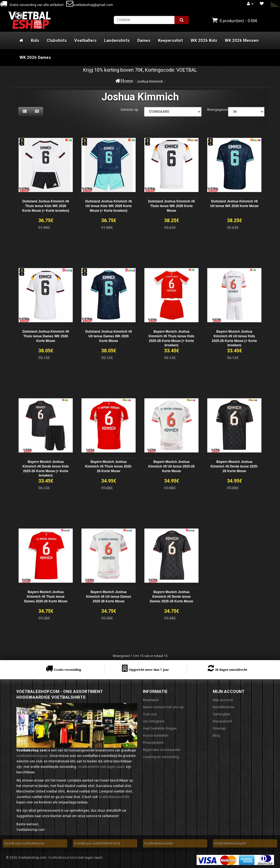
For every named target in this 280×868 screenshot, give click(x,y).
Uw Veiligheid (154, 721)
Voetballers (85, 40)
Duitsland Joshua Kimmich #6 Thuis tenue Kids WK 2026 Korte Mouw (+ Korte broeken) (46, 206)
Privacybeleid (153, 743)
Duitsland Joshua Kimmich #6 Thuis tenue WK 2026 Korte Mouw (172, 206)
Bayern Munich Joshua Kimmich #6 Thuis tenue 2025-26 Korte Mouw (109, 466)
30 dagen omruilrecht (231, 670)
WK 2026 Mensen (242, 40)
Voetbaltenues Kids (114, 797)
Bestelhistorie (224, 707)
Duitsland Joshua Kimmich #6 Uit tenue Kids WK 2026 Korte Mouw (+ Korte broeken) (109, 206)
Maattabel (151, 700)
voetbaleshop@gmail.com (90, 5)
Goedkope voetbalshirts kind (97, 843)
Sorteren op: (130, 110)
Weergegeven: (218, 110)
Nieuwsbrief (222, 721)
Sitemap (219, 728)
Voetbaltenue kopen (230, 843)
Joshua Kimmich (150, 81)
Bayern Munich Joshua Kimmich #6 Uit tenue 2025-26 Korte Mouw (171, 466)
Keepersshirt (170, 40)
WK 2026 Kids (204, 40)
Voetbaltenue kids (158, 843)
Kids (35, 40)
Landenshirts (117, 40)
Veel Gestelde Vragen (160, 728)
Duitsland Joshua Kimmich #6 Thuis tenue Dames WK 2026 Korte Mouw (46, 336)
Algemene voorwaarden (162, 750)
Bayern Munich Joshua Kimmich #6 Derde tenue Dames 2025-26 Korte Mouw (172, 597)
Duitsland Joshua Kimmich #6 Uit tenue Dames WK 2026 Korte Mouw (109, 336)
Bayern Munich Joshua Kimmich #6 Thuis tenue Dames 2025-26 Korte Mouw (46, 597)
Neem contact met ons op (163, 707)
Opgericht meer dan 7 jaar (149, 670)
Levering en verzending (161, 757)
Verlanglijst (221, 714)
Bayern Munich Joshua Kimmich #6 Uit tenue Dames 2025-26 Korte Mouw (109, 597)
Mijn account (223, 700)
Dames (144, 40)
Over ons (150, 714)
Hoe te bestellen (156, 735)
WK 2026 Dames (35, 57)
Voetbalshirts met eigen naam (101, 767)
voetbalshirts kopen (32, 756)
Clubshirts (57, 40)
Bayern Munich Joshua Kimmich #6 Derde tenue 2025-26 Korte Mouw (234, 466)
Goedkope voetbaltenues (24, 843)
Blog (216, 735)
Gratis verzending (68, 670)
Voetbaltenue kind (62, 857)
